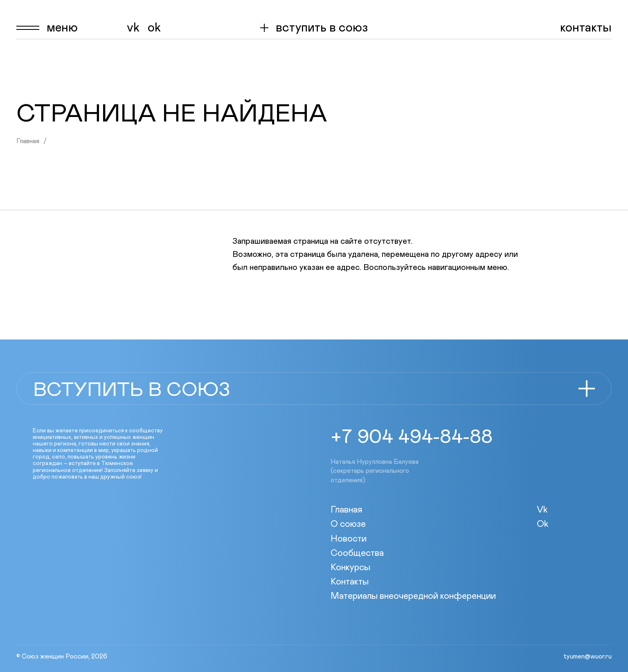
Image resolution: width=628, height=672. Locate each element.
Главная (28, 141)
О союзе (348, 524)
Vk (133, 28)
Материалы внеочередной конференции (413, 596)
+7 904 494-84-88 (412, 437)
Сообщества (357, 553)
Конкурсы (350, 568)
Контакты (586, 28)
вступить (322, 28)
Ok (154, 28)
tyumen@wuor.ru (587, 656)
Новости (349, 539)
